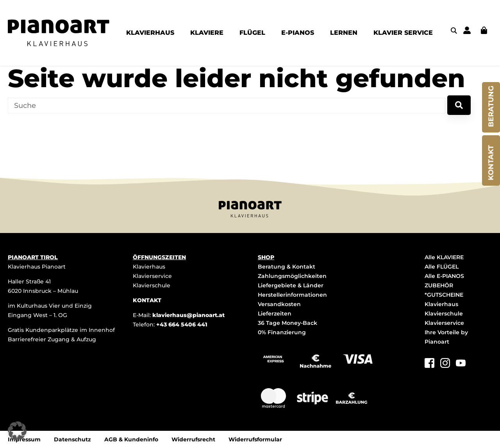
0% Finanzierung (282, 332)
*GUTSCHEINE (444, 295)
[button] (17, 431)
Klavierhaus (149, 267)
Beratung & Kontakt (287, 267)
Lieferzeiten (275, 314)
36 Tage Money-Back (287, 323)
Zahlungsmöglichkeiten (292, 276)
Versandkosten (279, 304)
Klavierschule (152, 285)
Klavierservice (152, 276)
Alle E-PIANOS (444, 276)
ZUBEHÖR (439, 285)
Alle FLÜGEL (442, 267)
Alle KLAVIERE (444, 257)
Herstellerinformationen (292, 295)
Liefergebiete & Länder (291, 285)
